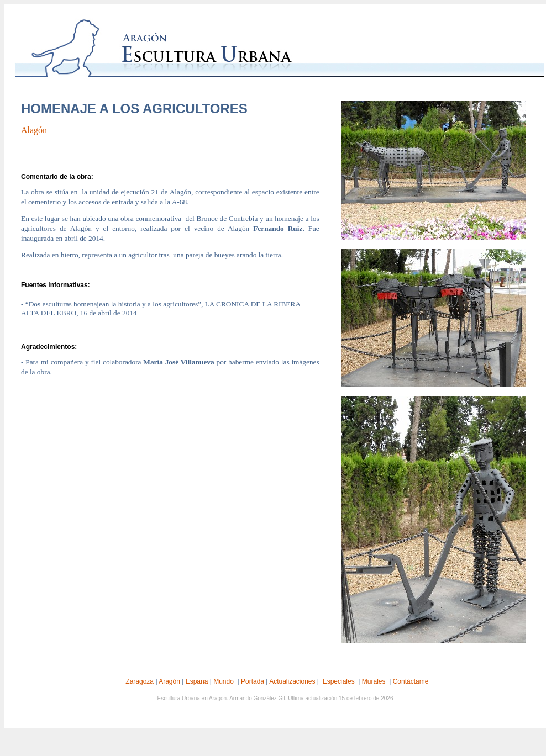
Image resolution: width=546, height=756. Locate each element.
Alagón (34, 130)
